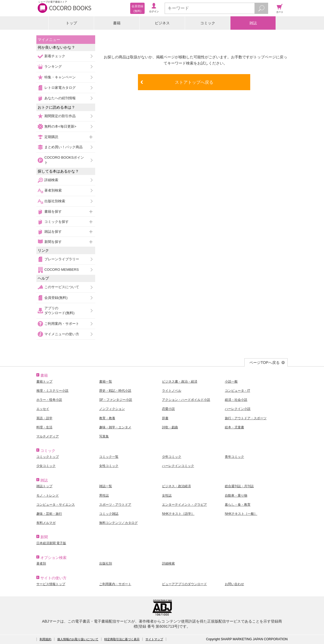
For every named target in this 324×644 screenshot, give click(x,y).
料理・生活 (44, 427)
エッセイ (43, 409)
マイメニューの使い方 (62, 334)
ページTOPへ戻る (265, 363)
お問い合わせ (234, 584)
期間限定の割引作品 (60, 116)
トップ (71, 23)
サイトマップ (154, 639)
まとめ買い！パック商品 (63, 147)
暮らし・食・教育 (238, 505)
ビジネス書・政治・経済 (180, 382)
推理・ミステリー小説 (52, 391)
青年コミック (234, 457)
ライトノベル (172, 391)
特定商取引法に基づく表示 (122, 639)
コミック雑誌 (109, 514)
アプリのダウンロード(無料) (59, 310)
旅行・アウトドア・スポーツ (246, 418)
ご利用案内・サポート (62, 324)
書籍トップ (44, 382)
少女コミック (46, 466)
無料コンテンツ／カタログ (118, 523)
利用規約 (45, 639)
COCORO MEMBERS (62, 270)
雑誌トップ (44, 486)
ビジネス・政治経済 (176, 486)
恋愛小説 (168, 409)
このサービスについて (62, 287)
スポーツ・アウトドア (115, 505)
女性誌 (167, 496)
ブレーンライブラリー (62, 259)
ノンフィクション (112, 409)
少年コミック (172, 457)
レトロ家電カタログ (60, 88)
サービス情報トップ (51, 584)
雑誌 (253, 23)
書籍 (117, 23)
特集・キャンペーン (60, 77)
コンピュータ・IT (238, 391)
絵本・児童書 (234, 427)
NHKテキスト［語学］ (178, 514)
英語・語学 (44, 418)
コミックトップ (48, 457)
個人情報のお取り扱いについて (78, 639)
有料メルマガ (46, 523)
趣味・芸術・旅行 (49, 514)
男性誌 (104, 496)
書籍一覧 (106, 382)
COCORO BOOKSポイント (64, 160)
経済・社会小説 (236, 400)
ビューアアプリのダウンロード (184, 584)
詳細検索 (51, 180)
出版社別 (106, 563)
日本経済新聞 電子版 (51, 543)
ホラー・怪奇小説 (49, 400)
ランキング (53, 66)
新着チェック (55, 56)
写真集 (104, 436)
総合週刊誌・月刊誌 (239, 486)
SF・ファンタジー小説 (116, 400)
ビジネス (162, 23)
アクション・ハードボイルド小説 (186, 400)
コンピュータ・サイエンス (56, 505)
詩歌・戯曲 (170, 427)
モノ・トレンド (48, 496)
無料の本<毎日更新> (60, 126)
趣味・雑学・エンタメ (115, 427)
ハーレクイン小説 (238, 409)
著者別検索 (53, 190)
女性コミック (109, 466)
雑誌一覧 (106, 486)
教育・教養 (107, 418)
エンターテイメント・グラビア (184, 505)
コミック (208, 23)
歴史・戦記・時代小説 (115, 391)
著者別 (41, 563)
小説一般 (231, 382)
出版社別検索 (55, 201)
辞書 (165, 418)
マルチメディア (48, 436)
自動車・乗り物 (236, 496)
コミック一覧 (109, 457)
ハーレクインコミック (178, 466)
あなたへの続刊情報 (60, 98)
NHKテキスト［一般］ (241, 514)
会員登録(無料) (56, 298)
